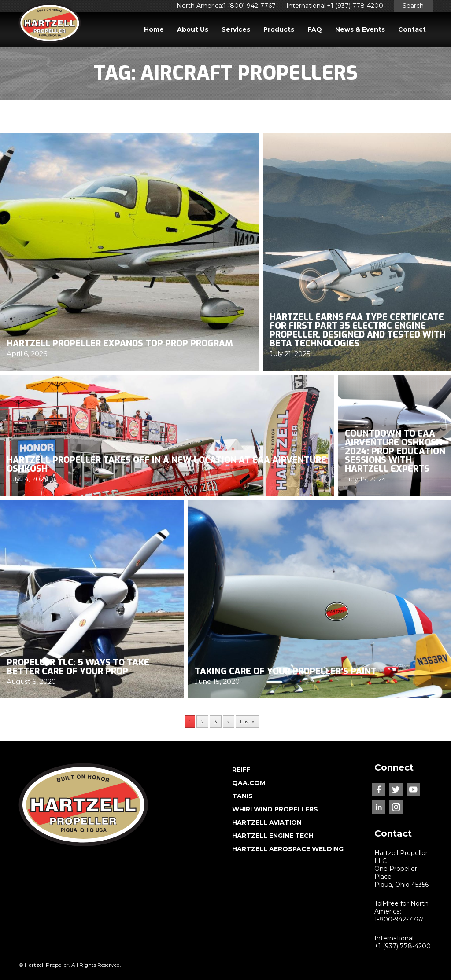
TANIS (242, 796)
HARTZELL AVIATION (267, 822)
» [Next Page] (229, 721)
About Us (193, 29)
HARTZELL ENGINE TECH (273, 836)
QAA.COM (249, 783)
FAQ (315, 29)
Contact (412, 29)
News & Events (360, 29)
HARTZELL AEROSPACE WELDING (288, 849)
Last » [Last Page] (247, 721)
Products (279, 29)
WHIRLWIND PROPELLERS (275, 809)
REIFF (241, 770)
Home (154, 29)
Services (236, 29)
